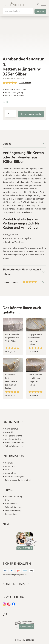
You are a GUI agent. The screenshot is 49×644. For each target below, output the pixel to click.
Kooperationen (12, 514)
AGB (7, 470)
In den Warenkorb (31, 114)
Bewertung (25, 83)
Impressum (10, 466)
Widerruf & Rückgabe (15, 477)
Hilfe (7, 500)
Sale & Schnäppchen (14, 446)
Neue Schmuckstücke (15, 443)
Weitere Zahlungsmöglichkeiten (15, 575)
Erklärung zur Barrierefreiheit (18, 480)
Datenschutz (11, 473)
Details (7, 144)
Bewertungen (24, 282)
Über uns (9, 463)
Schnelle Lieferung (13, 510)
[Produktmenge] (10, 113)
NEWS (7, 524)
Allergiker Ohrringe (14, 436)
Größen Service (12, 504)
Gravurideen (11, 432)
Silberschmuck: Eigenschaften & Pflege (22, 272)
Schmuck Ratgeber (13, 507)
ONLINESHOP (13, 422)
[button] (44, 4)
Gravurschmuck (12, 429)
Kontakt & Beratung (14, 497)
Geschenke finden (13, 439)
